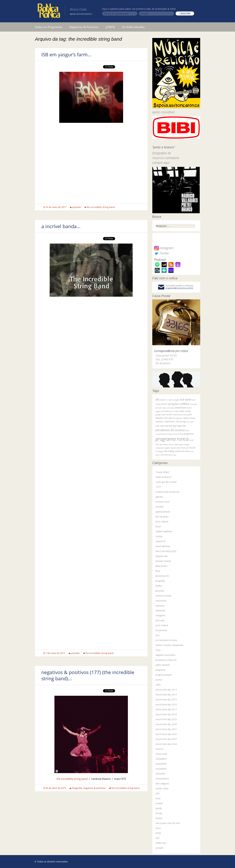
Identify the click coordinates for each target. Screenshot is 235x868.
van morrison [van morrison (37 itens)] (166, 455)
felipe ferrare (161, 566)
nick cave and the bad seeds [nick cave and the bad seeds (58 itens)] (169, 426)
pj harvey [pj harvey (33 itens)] (168, 434)
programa (160, 670)
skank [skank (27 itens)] (178, 448)
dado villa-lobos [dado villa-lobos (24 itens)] (168, 408)
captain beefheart (164, 531)
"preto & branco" (164, 477)
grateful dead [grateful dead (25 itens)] (160, 415)
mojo (158, 650)
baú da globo (162, 517)
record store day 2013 (166, 690)
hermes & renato (163, 596)
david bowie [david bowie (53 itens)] (181, 408)
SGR (157, 793)
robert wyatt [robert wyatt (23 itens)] (178, 445)
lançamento (161, 630)
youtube (77, 207)
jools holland (162, 625)
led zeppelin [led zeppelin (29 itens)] (178, 418)
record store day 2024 (166, 744)
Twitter (161, 253)
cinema (159, 536)
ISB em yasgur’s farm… (66, 54)
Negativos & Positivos (84, 27)
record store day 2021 (166, 729)
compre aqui (161, 163)
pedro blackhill (162, 665)
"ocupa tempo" (163, 472)
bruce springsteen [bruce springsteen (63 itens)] (171, 404)
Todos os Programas (48, 27)
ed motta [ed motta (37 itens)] (165, 411)
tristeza (159, 818)
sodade (159, 803)
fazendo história (163, 561)
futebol (159, 586)
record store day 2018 (166, 714)
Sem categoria (162, 784)
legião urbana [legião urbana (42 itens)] (189, 418)
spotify (159, 808)
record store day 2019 (166, 719)
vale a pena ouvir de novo (168, 823)
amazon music (163, 502)
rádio (158, 685)
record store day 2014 (166, 695)
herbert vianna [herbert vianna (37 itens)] (172, 415)
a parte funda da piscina (167, 492)
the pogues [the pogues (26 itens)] (159, 451)
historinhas (161, 601)
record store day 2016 (166, 704)
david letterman (163, 546)
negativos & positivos (94, 788)
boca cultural (162, 521)
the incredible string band (101, 207)
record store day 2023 (166, 739)
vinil (157, 838)
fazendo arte (161, 556)
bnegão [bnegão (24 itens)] (176, 400)
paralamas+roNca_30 (166, 660)
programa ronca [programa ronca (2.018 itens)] (172, 439)
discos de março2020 (166, 551)
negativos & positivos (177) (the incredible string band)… (88, 675)
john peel (160, 620)
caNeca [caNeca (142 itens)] (185, 404)
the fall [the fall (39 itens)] (192, 448)
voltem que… (161, 843)
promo (159, 680)
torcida (159, 813)
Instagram (164, 248)
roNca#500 (161, 764)
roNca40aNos (162, 779)
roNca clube (161, 754)
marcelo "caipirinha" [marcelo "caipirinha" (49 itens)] (165, 421)
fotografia (77, 788)
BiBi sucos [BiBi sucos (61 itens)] (161, 400)
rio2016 (159, 749)
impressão (160, 610)
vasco (158, 828)
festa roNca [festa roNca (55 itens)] (185, 411)
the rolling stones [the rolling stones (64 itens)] (173, 451)
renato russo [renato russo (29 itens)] (168, 444)
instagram (160, 615)
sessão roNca (162, 788)
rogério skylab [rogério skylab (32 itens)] (170, 448)
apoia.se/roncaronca (81, 14)
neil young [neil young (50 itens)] (180, 421)
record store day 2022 (166, 734)
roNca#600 (161, 769)
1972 (158, 487)
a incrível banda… (61, 226)
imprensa (160, 606)
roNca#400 (161, 759)
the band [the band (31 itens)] (185, 448)
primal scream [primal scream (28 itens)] (178, 434)
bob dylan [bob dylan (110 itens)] (186, 399)
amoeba (159, 507)
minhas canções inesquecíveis (170, 645)
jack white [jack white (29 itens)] (184, 415)
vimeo (158, 833)
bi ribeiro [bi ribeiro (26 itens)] (170, 400)
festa (158, 571)
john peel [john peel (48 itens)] (168, 418)
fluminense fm (162, 576)
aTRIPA (110, 27)
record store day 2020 (166, 724)
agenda (159, 497)
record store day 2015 (166, 699)
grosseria (160, 591)
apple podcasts (163, 512)
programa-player (164, 675)
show (158, 798)
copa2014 (160, 541)
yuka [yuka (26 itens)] (174, 455)
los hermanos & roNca (166, 640)
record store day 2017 (166, 709)
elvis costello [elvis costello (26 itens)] (175, 411)
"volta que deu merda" (166, 482)
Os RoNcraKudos (133, 27)
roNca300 (160, 774)
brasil (158, 526)
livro (157, 635)
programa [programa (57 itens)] (189, 434)
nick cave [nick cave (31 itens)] (190, 422)
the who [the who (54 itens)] (186, 451)
